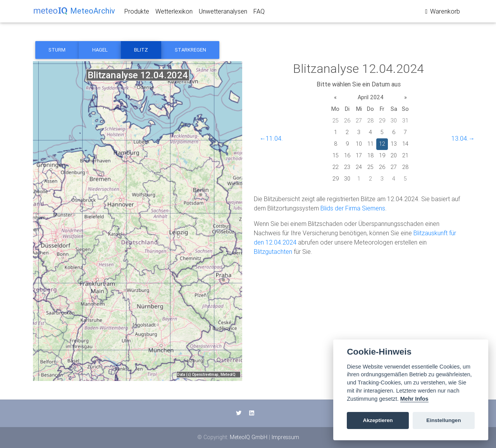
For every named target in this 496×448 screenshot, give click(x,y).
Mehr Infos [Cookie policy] (414, 399)
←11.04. (271, 138)
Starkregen (190, 50)
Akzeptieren (378, 420)
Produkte (137, 13)
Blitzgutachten (273, 252)
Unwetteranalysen (223, 13)
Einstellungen (443, 420)
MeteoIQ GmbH (249, 437)
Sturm (57, 50)
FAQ (259, 13)
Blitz (141, 50)
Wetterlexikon (174, 13)
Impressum (285, 437)
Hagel (100, 50)
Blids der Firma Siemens (353, 208)
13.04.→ (463, 138)
